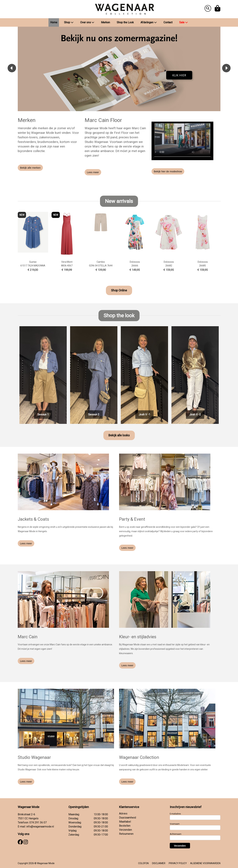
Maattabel (125, 822)
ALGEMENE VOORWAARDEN (205, 863)
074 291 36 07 (38, 822)
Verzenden (126, 830)
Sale (184, 22)
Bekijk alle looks (119, 435)
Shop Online (119, 290)
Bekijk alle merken (30, 168)
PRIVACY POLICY (178, 863)
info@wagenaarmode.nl (40, 827)
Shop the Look (125, 22)
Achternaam (176, 834)
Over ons (87, 22)
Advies (123, 814)
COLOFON (143, 863)
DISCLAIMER (159, 863)
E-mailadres (175, 814)
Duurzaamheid (128, 818)
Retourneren (126, 834)
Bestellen (125, 826)
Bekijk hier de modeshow (168, 171)
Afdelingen (149, 22)
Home (54, 22)
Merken (105, 22)
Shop (69, 22)
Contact (168, 22)
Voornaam (175, 824)
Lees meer (93, 172)
